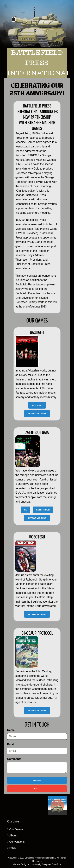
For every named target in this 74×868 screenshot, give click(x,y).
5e (25, 510)
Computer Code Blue (52, 864)
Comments (14, 759)
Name (11, 730)
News (13, 848)
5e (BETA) (37, 405)
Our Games (17, 829)
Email (11, 744)
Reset (37, 789)
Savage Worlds (37, 414)
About (13, 835)
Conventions (17, 842)
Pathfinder (43, 510)
